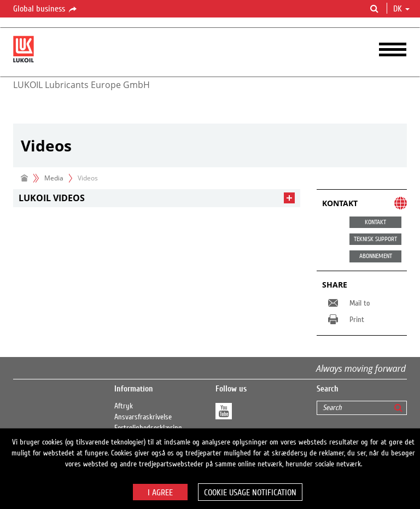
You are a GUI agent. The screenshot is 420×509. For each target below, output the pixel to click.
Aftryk (124, 406)
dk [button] (401, 9)
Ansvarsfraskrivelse (143, 417)
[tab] (157, 198)
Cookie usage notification (250, 493)
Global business (46, 9)
